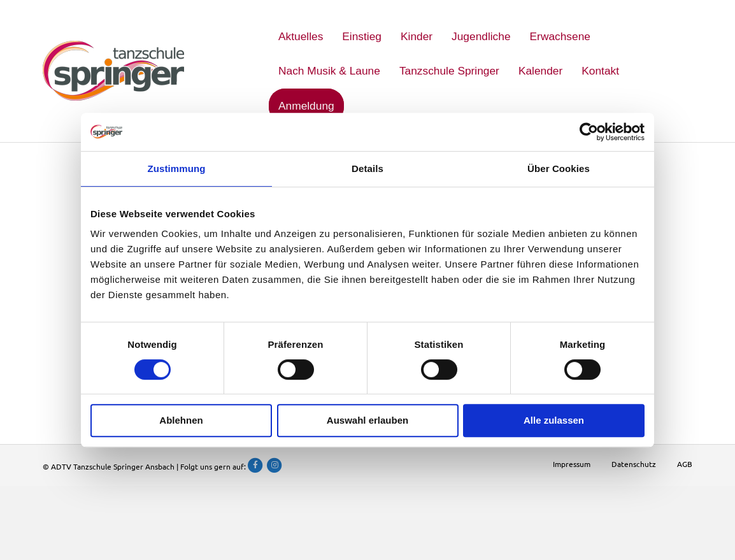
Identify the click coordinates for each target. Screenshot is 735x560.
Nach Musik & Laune (329, 71)
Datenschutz (634, 464)
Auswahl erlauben (367, 420)
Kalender (540, 71)
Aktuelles (301, 36)
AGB (685, 464)
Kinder (417, 36)
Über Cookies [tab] (559, 169)
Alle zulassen (554, 420)
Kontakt (600, 71)
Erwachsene (560, 36)
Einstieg (362, 36)
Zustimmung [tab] (177, 169)
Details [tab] (367, 169)
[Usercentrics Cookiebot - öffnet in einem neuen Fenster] (589, 132)
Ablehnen (181, 420)
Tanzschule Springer (449, 71)
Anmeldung (306, 106)
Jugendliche (481, 36)
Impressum (572, 464)
